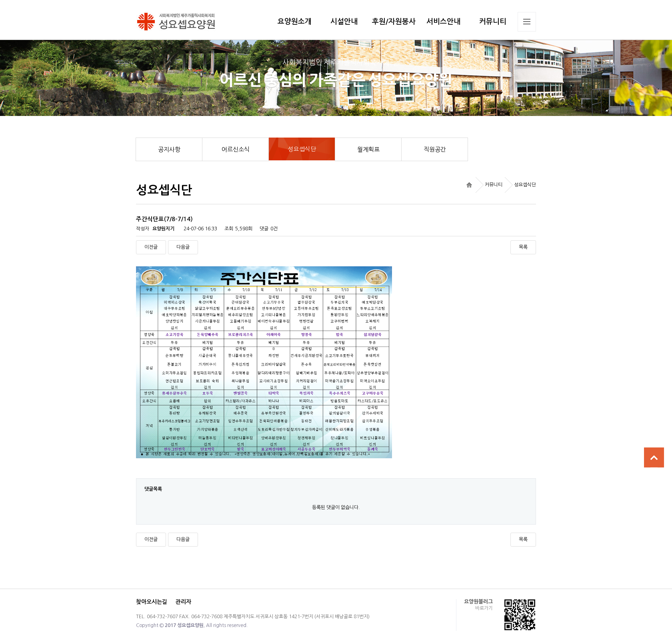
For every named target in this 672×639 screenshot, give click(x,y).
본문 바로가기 (0, 0)
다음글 (183, 247)
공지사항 (175, 149)
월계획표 (374, 149)
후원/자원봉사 (394, 22)
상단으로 (654, 457)
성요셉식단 (312, 145)
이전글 (151, 247)
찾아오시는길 (152, 602)
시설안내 (344, 22)
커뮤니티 (493, 22)
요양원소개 (295, 22)
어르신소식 (240, 149)
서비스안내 (443, 22)
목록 (523, 247)
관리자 (183, 602)
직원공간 (441, 149)
